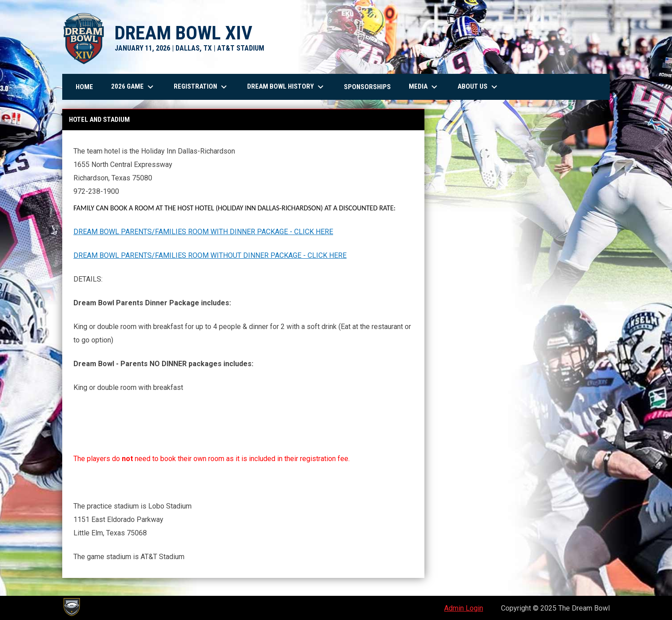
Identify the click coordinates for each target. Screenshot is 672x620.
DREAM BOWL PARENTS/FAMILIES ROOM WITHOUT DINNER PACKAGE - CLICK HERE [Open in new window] (210, 255)
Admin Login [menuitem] (464, 608)
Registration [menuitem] (201, 87)
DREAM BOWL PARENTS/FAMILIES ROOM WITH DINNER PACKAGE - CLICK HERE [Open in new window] (203, 232)
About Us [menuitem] (479, 87)
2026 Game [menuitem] (133, 87)
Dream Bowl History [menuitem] (287, 87)
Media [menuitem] (424, 87)
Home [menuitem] (84, 87)
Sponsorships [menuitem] (367, 87)
